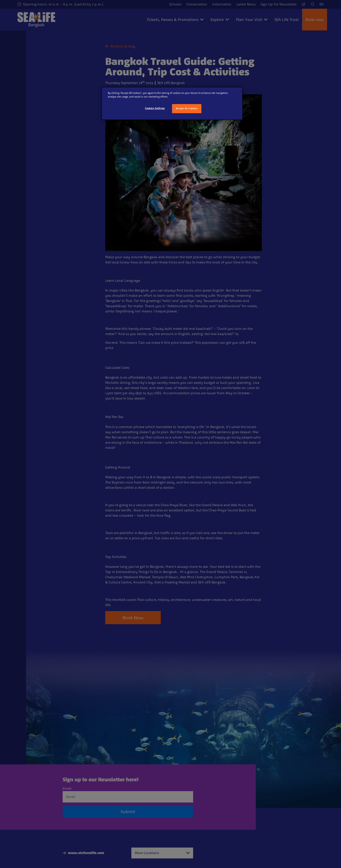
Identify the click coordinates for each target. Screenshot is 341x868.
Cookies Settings (155, 108)
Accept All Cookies (187, 108)
